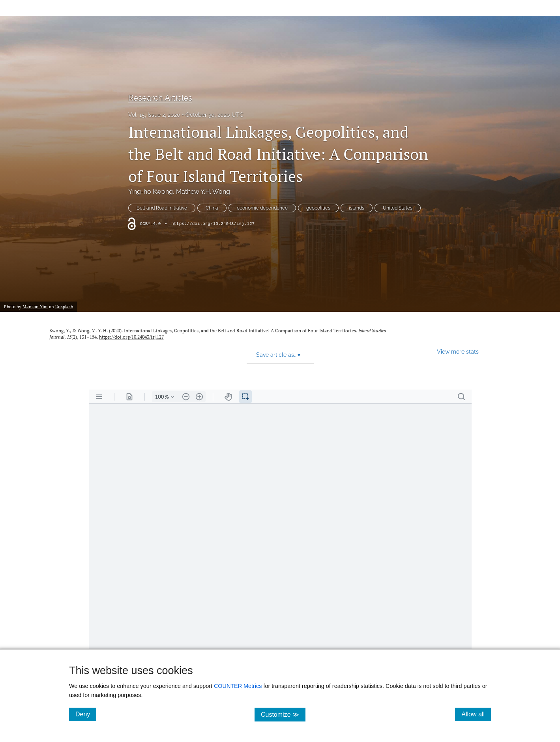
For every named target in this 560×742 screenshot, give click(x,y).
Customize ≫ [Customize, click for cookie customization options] (283, 714)
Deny (86, 714)
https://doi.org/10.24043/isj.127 (213, 224)
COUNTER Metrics (238, 686)
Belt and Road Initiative (162, 208)
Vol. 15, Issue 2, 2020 (154, 115)
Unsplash (64, 307)
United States (398, 208)
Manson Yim (35, 307)
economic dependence (262, 208)
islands (357, 208)
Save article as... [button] (278, 355)
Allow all (476, 714)
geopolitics (318, 208)
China (212, 208)
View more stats (458, 351)
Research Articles (160, 98)
